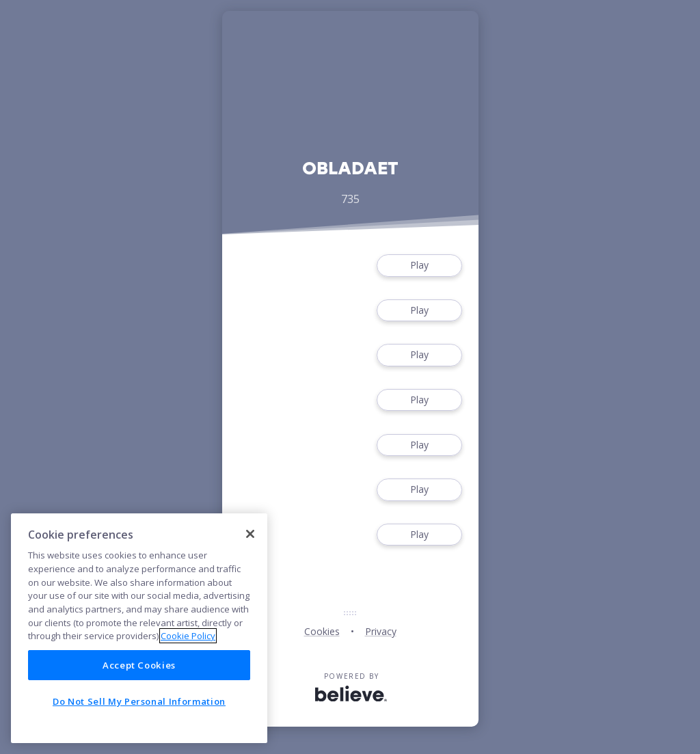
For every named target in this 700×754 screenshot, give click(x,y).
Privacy (381, 631)
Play (419, 266)
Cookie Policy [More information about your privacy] (188, 636)
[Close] (250, 534)
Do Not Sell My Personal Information (139, 701)
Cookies (322, 631)
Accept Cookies (139, 665)
